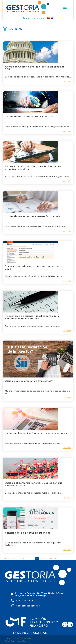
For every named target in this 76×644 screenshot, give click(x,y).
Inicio (7, 558)
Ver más (67, 81)
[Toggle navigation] (65, 9)
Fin (57, 558)
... (32, 558)
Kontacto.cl (22, 641)
